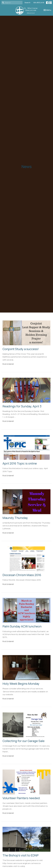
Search (27, 3)
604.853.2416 (39, 3)
